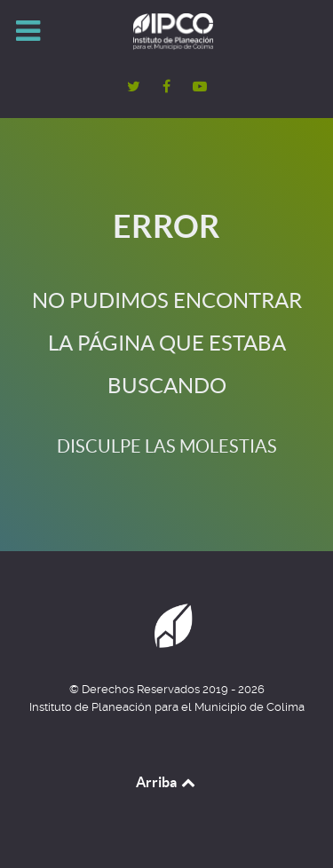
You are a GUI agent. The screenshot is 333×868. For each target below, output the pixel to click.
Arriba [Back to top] (167, 782)
